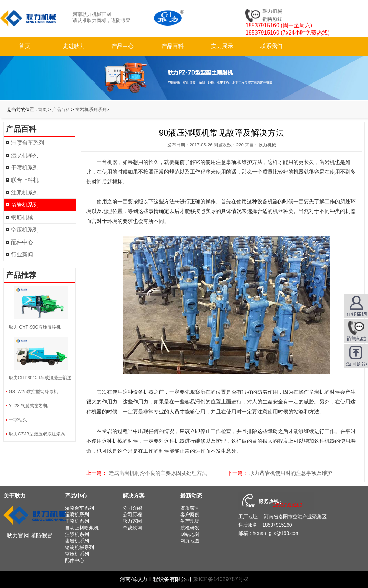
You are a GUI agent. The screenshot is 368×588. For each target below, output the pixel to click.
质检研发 (190, 528)
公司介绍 (132, 508)
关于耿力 (14, 496)
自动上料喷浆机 (82, 528)
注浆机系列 (25, 192)
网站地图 (190, 534)
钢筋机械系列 (79, 547)
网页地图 (190, 541)
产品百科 (173, 46)
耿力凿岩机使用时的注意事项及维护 (291, 473)
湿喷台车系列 (28, 143)
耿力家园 (132, 521)
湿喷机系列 (25, 155)
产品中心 (123, 46)
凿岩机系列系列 (91, 110)
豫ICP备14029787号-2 (221, 579)
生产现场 (190, 521)
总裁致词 (132, 528)
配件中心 (22, 242)
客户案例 (190, 514)
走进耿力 (74, 46)
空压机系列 (25, 230)
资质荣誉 (190, 508)
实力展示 (222, 46)
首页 (25, 46)
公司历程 (132, 514)
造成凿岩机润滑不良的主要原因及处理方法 (158, 473)
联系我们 (271, 46)
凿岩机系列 (25, 205)
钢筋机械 (22, 217)
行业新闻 (22, 254)
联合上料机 (25, 180)
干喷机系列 (25, 168)
